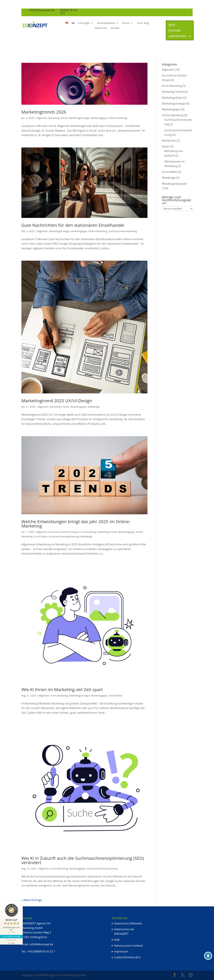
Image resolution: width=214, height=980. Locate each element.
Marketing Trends (58, 118)
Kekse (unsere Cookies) (128, 946)
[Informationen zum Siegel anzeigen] (11, 941)
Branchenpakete (106, 23)
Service (126, 23)
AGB (117, 940)
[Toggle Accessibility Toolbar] (208, 956)
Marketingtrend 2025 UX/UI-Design (57, 401)
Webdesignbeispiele (174, 184)
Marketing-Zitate (172, 98)
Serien (166, 146)
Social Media (40, 536)
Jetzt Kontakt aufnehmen (178, 30)
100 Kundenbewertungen (11, 936)
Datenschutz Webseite (128, 923)
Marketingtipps (99, 118)
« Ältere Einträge (32, 900)
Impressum (121, 951)
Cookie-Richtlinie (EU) (127, 957)
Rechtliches (169, 141)
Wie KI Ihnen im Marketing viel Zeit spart (62, 689)
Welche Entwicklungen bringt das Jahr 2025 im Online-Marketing (76, 524)
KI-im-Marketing (88, 532)
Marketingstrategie (79, 118)
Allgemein (42, 118)
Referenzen (101, 28)
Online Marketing (118, 118)
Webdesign (94, 407)
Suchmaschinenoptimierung (64, 536)
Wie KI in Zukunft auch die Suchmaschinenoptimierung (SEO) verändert (83, 860)
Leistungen (84, 23)
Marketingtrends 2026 (44, 112)
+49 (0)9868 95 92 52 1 (41, 951)
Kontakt (115, 28)
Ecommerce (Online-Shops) (63, 532)
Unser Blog (143, 23)
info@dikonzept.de (41, 944)
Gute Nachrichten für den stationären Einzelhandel (73, 225)
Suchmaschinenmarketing (123, 231)
